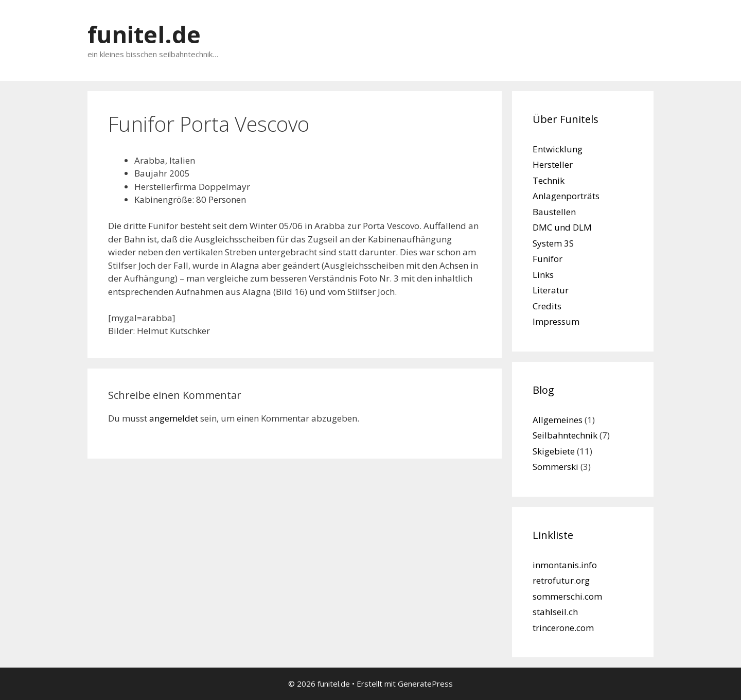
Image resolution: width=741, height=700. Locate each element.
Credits (547, 306)
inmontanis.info (565, 565)
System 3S (553, 243)
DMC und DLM (562, 227)
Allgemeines (558, 420)
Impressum (556, 321)
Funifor (548, 259)
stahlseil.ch (555, 612)
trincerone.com (563, 628)
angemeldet (174, 418)
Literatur (551, 290)
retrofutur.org (561, 580)
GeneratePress (425, 684)
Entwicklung (558, 149)
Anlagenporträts (566, 196)
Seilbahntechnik (565, 435)
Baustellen (554, 212)
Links (543, 275)
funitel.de (144, 34)
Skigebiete (554, 451)
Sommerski (555, 467)
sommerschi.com (567, 596)
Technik (549, 180)
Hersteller (553, 164)
